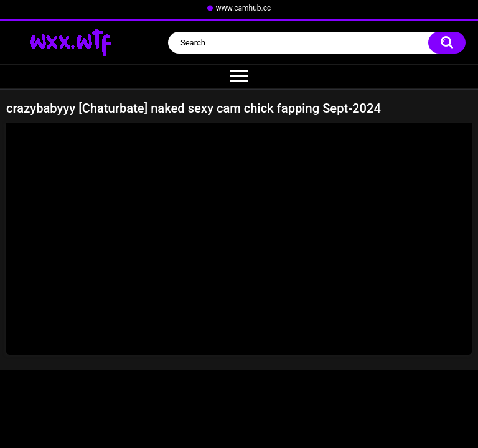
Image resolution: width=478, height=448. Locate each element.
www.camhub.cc (244, 8)
